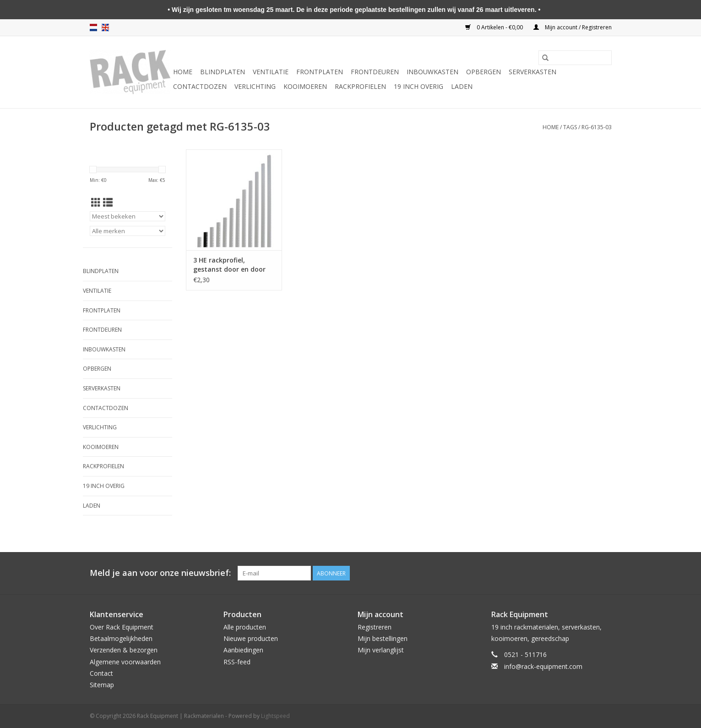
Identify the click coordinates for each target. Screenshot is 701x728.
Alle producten (245, 627)
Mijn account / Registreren (573, 27)
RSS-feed (237, 662)
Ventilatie (271, 72)
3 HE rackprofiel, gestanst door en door (229, 265)
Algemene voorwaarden (125, 662)
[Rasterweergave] (96, 203)
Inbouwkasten (432, 72)
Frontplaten (320, 72)
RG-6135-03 (597, 127)
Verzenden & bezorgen (124, 650)
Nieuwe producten (251, 638)
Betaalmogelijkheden (121, 638)
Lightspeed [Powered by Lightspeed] (275, 716)
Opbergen (484, 72)
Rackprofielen (360, 86)
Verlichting (255, 86)
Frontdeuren (375, 72)
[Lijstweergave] (108, 203)
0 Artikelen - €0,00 (495, 27)
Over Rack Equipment (122, 627)
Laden (462, 86)
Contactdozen (200, 86)
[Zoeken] (575, 58)
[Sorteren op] (128, 216)
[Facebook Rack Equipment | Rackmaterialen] (604, 573)
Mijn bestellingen (383, 638)
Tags (570, 127)
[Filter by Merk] (128, 231)
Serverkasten (533, 72)
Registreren (375, 627)
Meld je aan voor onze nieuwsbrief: (160, 573)
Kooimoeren (305, 86)
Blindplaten (223, 72)
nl (93, 27)
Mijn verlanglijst (381, 650)
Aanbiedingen (243, 650)
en (105, 27)
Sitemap (102, 685)
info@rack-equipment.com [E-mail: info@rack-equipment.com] (543, 666)
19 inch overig (418, 86)
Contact (101, 673)
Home (183, 72)
